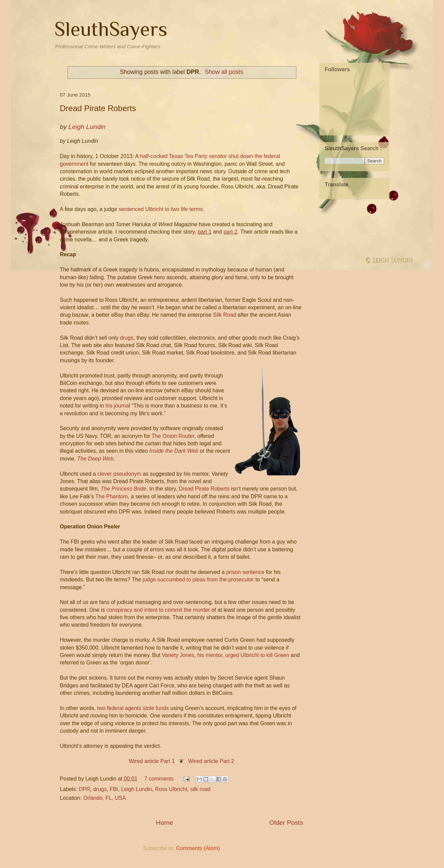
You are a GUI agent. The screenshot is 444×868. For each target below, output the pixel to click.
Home (164, 823)
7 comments (159, 779)
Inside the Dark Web (174, 451)
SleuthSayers (111, 29)
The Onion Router (173, 436)
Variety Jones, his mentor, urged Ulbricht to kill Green (226, 655)
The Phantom (112, 496)
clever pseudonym (119, 474)
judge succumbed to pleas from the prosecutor (198, 580)
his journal (118, 406)
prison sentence (245, 572)
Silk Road (224, 315)
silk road (200, 789)
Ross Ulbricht (171, 789)
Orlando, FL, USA (104, 798)
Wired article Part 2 (211, 761)
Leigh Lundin (137, 789)
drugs (127, 338)
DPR (84, 789)
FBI (114, 789)
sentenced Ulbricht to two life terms (161, 209)
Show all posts (224, 72)
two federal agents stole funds (133, 708)
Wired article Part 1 (152, 761)
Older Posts (286, 823)
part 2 (230, 232)
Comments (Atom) (198, 848)
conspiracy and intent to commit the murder (158, 610)
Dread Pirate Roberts (98, 108)
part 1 (205, 232)
